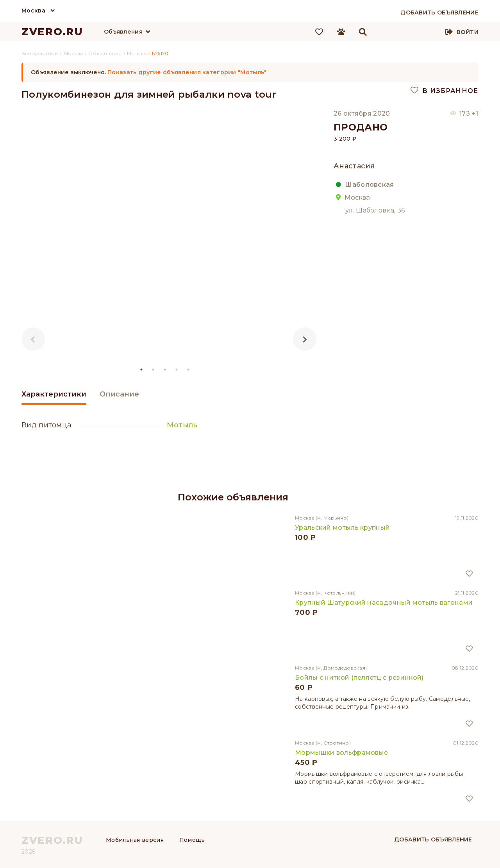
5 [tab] (189, 370)
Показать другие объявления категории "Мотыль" (187, 72)
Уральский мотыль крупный (342, 528)
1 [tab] (142, 370)
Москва (33, 11)
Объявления (123, 32)
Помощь (192, 840)
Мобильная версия (135, 840)
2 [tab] (154, 370)
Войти (468, 32)
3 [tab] (165, 370)
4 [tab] (177, 370)
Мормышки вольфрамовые (341, 753)
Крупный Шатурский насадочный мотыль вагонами (384, 603)
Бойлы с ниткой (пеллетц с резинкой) (359, 678)
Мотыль (182, 425)
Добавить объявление (433, 839)
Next (305, 339)
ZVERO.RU (52, 32)
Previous (33, 339)
